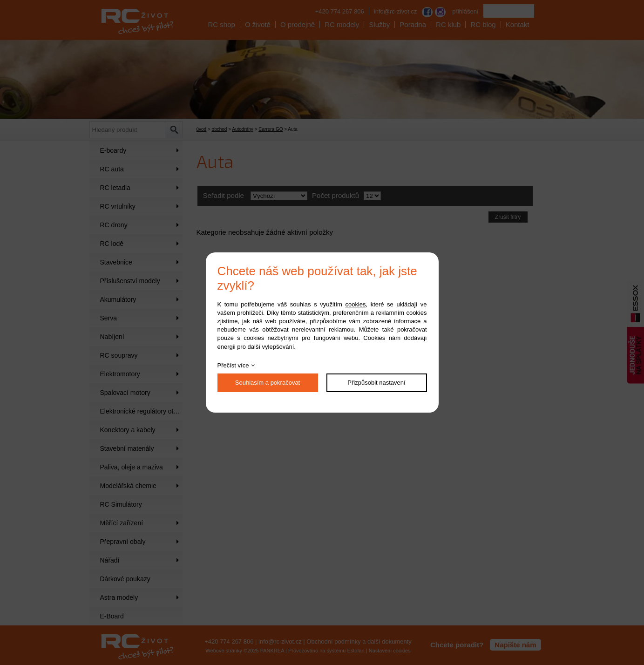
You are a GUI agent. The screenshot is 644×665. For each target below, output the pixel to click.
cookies (355, 304)
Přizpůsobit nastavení (376, 383)
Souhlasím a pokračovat (268, 383)
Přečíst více (233, 365)
